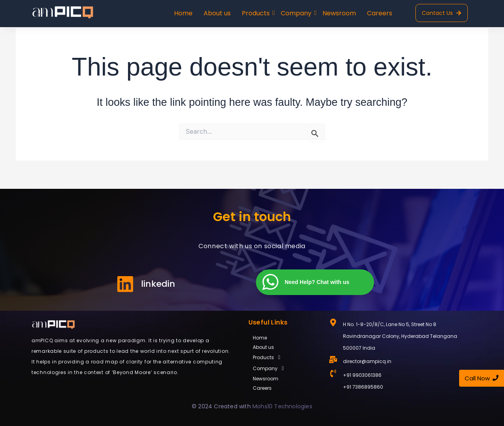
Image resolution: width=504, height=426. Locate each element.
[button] (285, 358)
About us (217, 13)
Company (297, 13)
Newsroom (339, 13)
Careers (380, 13)
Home (183, 13)
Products (257, 13)
